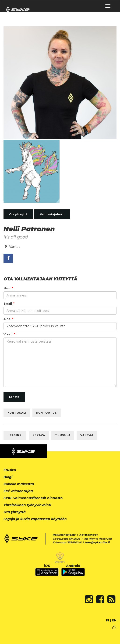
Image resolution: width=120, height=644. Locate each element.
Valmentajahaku (52, 214)
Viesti (8, 334)
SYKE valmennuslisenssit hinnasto (33, 498)
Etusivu (10, 470)
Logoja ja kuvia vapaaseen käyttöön (35, 519)
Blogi (8, 477)
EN (114, 620)
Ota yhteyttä (18, 214)
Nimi (7, 288)
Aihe (7, 319)
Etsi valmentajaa (18, 491)
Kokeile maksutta (19, 484)
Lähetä (14, 397)
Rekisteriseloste (64, 535)
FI (108, 620)
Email (8, 304)
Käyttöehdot (88, 535)
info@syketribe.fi (97, 542)
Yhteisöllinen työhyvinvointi (27, 505)
